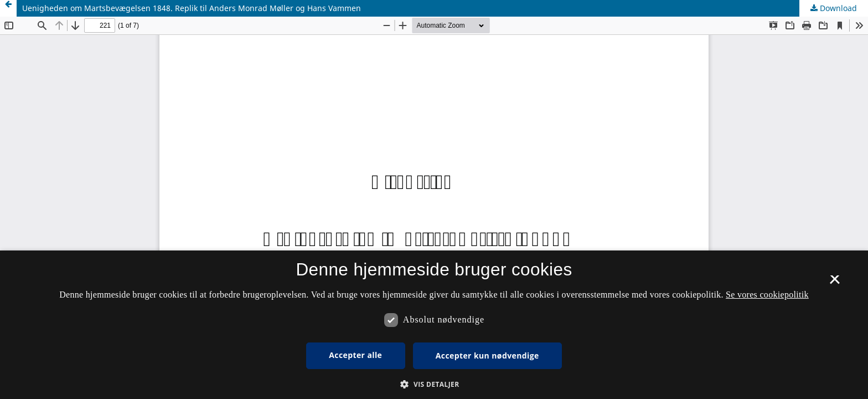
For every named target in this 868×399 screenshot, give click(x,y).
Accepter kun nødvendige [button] (487, 355)
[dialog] (434, 325)
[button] (434, 384)
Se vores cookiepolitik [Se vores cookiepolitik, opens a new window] (767, 295)
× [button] (835, 283)
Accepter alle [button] (355, 355)
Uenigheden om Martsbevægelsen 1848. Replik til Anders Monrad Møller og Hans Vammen (192, 8)
